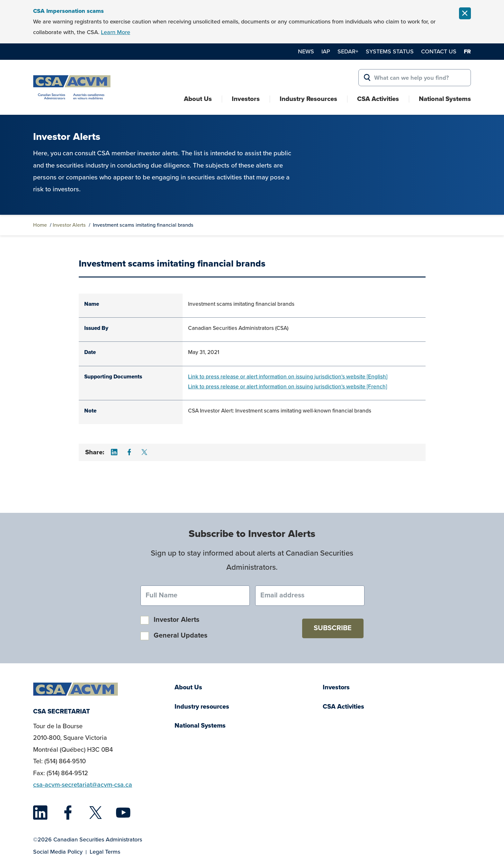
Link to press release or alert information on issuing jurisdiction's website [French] (288, 387)
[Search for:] (415, 78)
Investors (246, 99)
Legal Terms (105, 852)
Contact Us (439, 51)
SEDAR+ (348, 51)
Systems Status (390, 51)
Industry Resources (308, 99)
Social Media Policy (58, 852)
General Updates (180, 635)
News (306, 51)
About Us (198, 99)
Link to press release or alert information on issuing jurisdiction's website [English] (288, 377)
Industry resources (202, 707)
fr (467, 51)
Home (40, 225)
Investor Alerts (69, 225)
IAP (326, 51)
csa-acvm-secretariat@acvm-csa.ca (83, 785)
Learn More (116, 32)
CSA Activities (378, 99)
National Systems (445, 99)
